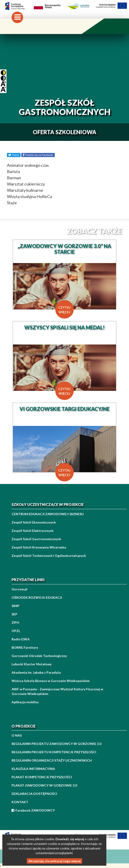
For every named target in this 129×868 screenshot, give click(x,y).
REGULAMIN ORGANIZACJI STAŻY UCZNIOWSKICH (52, 760)
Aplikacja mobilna (25, 702)
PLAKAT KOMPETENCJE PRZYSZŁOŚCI (42, 777)
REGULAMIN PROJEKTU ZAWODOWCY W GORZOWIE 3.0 (56, 744)
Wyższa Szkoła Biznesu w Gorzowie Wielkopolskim (51, 681)
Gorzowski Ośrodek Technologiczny (39, 656)
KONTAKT (20, 802)
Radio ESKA (21, 639)
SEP (14, 614)
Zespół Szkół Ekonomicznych (34, 522)
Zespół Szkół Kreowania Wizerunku (39, 547)
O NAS (17, 735)
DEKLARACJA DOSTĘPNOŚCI (34, 794)
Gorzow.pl (19, 589)
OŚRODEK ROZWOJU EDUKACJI (37, 597)
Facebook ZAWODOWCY (33, 810)
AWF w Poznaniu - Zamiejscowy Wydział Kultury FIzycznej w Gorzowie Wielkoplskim (57, 691)
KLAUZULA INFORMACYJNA (33, 769)
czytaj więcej (64, 310)
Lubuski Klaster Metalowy (32, 664)
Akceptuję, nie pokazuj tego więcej (54, 861)
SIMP (15, 606)
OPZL (16, 631)
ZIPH (15, 622)
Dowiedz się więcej (70, 839)
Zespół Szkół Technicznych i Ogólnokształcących (49, 556)
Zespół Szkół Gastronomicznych (36, 539)
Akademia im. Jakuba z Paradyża (36, 672)
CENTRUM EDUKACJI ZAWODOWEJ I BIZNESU (48, 514)
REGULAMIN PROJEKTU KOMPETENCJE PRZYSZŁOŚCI (54, 752)
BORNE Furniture (25, 647)
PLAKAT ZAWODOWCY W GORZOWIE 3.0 (44, 785)
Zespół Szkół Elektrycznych (32, 531)
